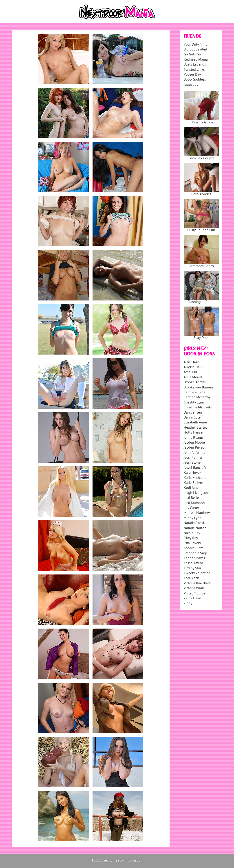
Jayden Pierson (195, 448)
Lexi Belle (191, 498)
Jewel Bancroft (195, 468)
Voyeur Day (192, 75)
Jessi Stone (192, 463)
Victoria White (194, 589)
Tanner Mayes (194, 558)
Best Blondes (201, 180)
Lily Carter (191, 508)
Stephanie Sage (196, 553)
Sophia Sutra (194, 548)
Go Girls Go (192, 55)
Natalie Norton (195, 528)
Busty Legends (195, 65)
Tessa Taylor (193, 563)
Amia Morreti (193, 378)
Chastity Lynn (194, 403)
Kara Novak (193, 473)
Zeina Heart (193, 599)
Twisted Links (194, 70)
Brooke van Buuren (198, 388)
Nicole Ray (192, 533)
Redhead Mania (196, 60)
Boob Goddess (195, 80)
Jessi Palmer (193, 458)
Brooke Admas (195, 382)
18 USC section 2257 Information (117, 861)
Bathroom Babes (201, 252)
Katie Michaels (195, 478)
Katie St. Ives (194, 483)
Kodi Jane (191, 488)
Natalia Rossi (194, 523)
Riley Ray (191, 538)
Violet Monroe (195, 594)
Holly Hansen (194, 433)
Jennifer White (194, 453)
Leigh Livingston (196, 493)
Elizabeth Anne (195, 423)
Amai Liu (190, 372)
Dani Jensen (193, 413)
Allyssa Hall (193, 367)
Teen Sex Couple (201, 144)
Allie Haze (191, 363)
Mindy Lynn (193, 518)
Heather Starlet (195, 428)
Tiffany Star (192, 569)
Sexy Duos (201, 323)
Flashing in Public (201, 288)
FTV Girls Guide (201, 108)
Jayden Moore (194, 443)
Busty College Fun (201, 216)
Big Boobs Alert (195, 50)
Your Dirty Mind (196, 45)
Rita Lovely (192, 543)
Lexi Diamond (194, 503)
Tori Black (191, 578)
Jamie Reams (194, 438)
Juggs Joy (191, 85)
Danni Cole (192, 418)
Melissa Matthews (198, 513)
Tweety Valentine (197, 573)
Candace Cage (194, 393)
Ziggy (188, 604)
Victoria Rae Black (197, 584)
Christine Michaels (198, 408)
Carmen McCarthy (197, 398)
